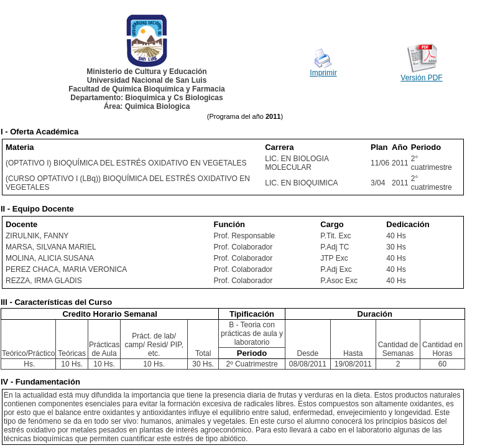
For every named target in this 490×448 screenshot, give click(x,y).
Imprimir (323, 73)
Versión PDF (421, 78)
